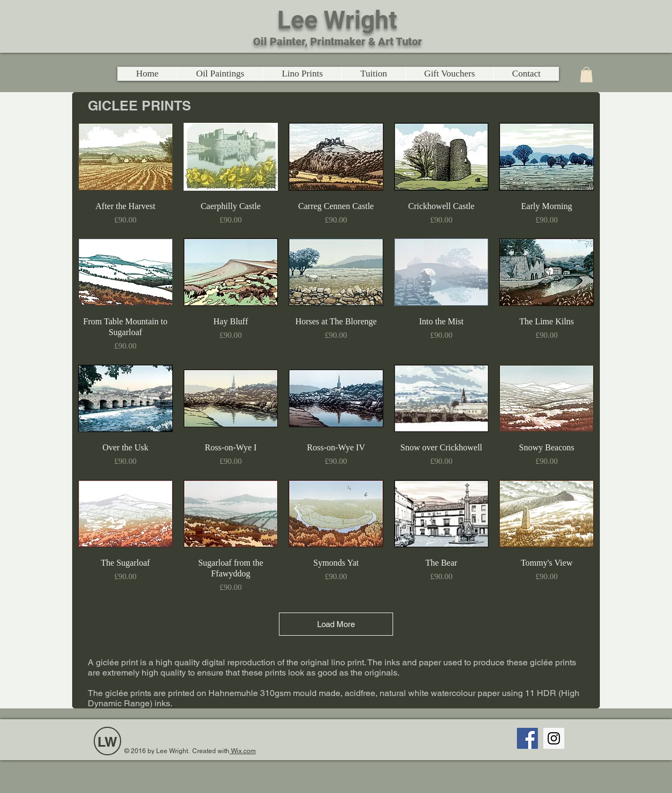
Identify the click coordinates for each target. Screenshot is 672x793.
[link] (586, 75)
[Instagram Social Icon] (554, 738)
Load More (336, 624)
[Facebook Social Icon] (527, 738)
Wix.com (243, 751)
